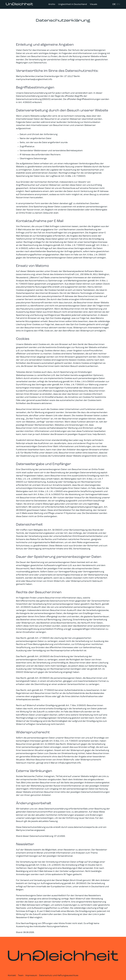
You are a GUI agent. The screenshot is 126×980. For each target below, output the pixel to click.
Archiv (52, 4)
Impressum (31, 976)
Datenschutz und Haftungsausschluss (59, 976)
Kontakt (12, 976)
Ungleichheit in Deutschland (73, 4)
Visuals (93, 4)
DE (114, 4)
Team (21, 976)
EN (118, 4)
